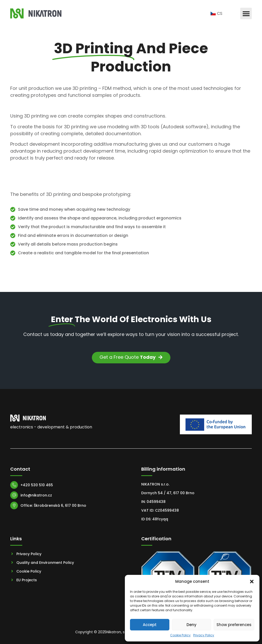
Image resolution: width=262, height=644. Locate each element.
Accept (150, 625)
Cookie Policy (180, 635)
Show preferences (234, 625)
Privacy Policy (204, 635)
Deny (192, 625)
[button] (252, 582)
